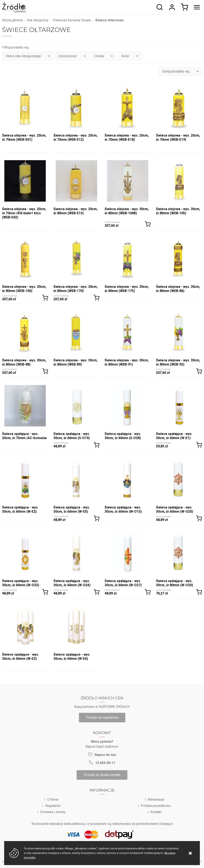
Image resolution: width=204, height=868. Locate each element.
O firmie (53, 800)
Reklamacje (156, 800)
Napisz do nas (105, 755)
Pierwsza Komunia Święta (72, 20)
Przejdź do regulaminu (102, 717)
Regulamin (53, 806)
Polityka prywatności (156, 806)
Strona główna (12, 20)
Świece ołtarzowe (109, 20)
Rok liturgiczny (38, 20)
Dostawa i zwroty (53, 812)
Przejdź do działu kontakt (102, 775)
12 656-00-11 (105, 763)
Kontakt (156, 812)
